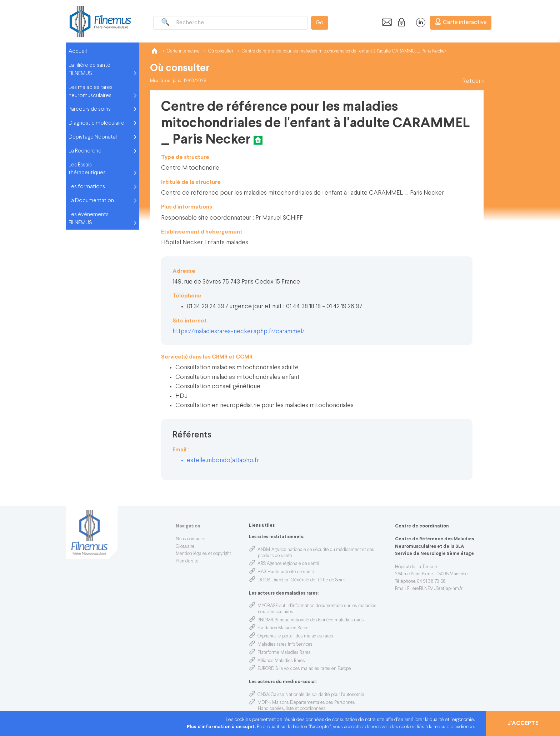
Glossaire (185, 547)
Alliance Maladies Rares (281, 661)
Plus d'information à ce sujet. (222, 727)
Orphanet (267, 636)
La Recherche (85, 151)
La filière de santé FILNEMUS (89, 69)
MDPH (264, 703)
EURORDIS (268, 669)
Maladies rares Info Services (285, 645)
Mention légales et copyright (203, 554)
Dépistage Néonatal (93, 137)
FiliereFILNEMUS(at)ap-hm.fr (435, 589)
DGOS (264, 580)
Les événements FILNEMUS (89, 219)
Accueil (78, 51)
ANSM (264, 550)
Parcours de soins (90, 109)
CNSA (263, 695)
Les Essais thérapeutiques (87, 169)
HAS (262, 572)
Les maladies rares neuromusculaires (91, 92)
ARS (261, 564)
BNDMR (265, 620)
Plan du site (187, 561)
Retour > (473, 81)
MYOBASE (267, 606)
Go (320, 23)
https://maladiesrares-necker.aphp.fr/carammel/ (239, 332)
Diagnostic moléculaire (96, 123)
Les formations (87, 187)
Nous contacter (191, 539)
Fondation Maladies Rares (283, 628)
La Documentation (91, 201)
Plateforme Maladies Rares (284, 653)
